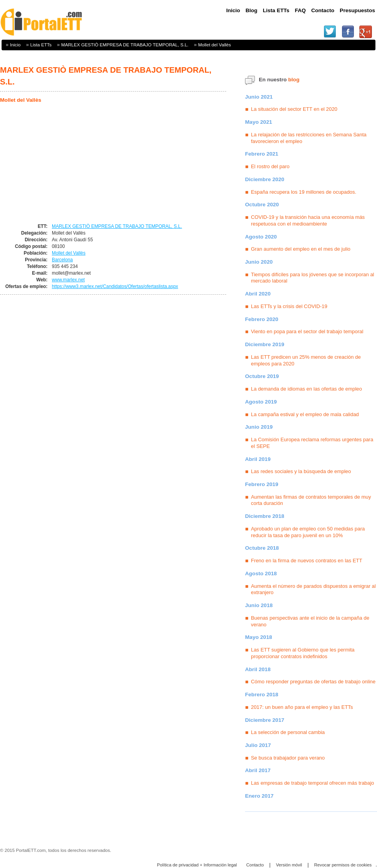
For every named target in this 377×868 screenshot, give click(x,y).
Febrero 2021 (262, 154)
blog (294, 80)
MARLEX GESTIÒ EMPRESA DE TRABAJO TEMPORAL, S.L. (125, 45)
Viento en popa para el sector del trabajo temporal (307, 331)
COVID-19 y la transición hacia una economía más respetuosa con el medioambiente (308, 220)
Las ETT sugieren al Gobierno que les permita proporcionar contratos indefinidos (303, 653)
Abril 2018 (258, 669)
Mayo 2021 (259, 122)
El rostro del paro (270, 166)
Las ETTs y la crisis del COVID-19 (289, 306)
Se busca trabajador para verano (288, 758)
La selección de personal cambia (288, 732)
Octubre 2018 (262, 548)
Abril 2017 (258, 770)
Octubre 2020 (262, 205)
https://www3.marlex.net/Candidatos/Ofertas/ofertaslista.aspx (115, 286)
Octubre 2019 (262, 376)
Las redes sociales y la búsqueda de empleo (301, 471)
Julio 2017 (258, 745)
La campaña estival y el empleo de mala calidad (305, 414)
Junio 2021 (259, 97)
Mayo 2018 (259, 637)
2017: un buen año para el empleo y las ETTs (302, 707)
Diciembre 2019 (265, 344)
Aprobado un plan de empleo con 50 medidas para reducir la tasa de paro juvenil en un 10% (308, 532)
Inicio (15, 45)
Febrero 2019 (262, 484)
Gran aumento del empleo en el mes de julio (301, 249)
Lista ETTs (41, 45)
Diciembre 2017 (265, 720)
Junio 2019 (259, 427)
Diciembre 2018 (265, 516)
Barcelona (62, 260)
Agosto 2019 (261, 402)
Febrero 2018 (262, 695)
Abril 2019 (258, 459)
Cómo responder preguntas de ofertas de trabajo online (313, 682)
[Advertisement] (66, 164)
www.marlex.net (68, 280)
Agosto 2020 (261, 237)
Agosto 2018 (261, 573)
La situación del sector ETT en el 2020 (294, 109)
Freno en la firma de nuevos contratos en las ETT (307, 561)
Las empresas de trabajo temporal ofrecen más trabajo (313, 783)
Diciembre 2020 (265, 179)
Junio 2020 (259, 262)
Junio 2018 (259, 605)
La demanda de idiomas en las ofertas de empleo (307, 389)
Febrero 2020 (262, 319)
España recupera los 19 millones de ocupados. (304, 192)
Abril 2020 (258, 294)
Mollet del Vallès (214, 45)
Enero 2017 (259, 796)
